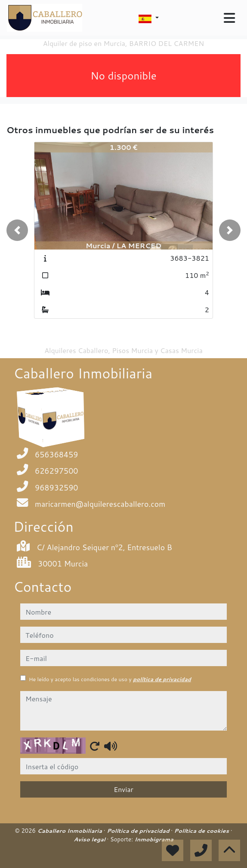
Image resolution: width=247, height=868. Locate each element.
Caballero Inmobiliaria (70, 831)
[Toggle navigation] (229, 18)
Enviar (123, 789)
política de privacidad (162, 679)
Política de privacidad (139, 831)
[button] (17, 230)
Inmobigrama (154, 839)
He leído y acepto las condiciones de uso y (110, 679)
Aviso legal (90, 839)
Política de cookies (202, 831)
